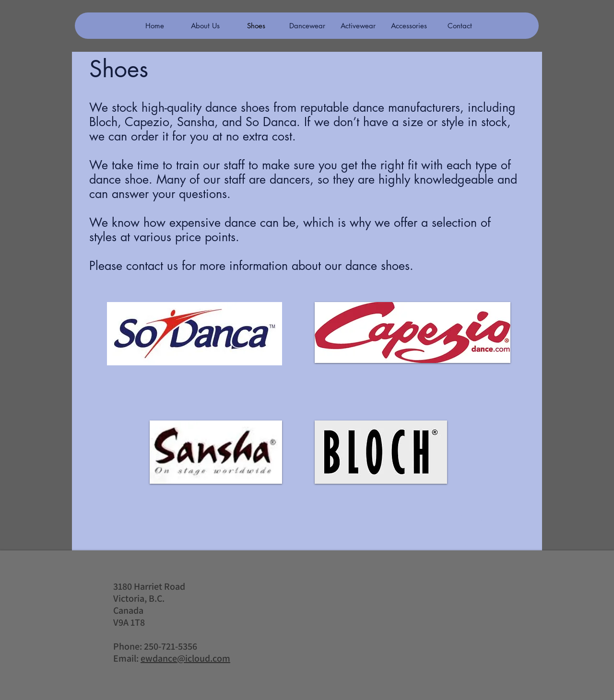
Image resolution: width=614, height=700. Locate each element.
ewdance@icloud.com (185, 658)
